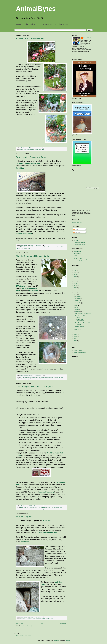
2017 (75, 281)
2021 (75, 272)
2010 (75, 332)
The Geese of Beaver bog (80, 259)
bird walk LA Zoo (43, 507)
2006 (75, 341)
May (77, 305)
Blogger (68, 640)
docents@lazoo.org (46, 492)
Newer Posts (20, 623)
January (78, 329)
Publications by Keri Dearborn (56, 24)
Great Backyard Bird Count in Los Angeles (36, 509)
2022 (75, 270)
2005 (75, 343)
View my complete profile (79, 55)
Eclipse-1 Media (78, 350)
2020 (75, 275)
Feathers (76, 255)
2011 (75, 294)
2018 (75, 279)
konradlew (56, 640)
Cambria (76, 240)
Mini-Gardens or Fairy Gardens (30, 38)
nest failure (40, 379)
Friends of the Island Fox (80, 352)
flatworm (19, 248)
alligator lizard (23, 619)
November (78, 299)
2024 (75, 268)
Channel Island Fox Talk (80, 244)
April (77, 307)
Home (19, 24)
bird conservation (30, 507)
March (77, 310)
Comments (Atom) (27, 626)
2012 (75, 292)
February (78, 312)
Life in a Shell (77, 253)
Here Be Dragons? (24, 517)
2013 (75, 290)
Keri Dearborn (35, 149)
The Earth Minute (32, 24)
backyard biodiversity (56, 247)
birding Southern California (53, 507)
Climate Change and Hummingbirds (32, 256)
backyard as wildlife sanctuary (44, 247)
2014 (75, 288)
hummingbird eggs (26, 379)
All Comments (78, 232)
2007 (75, 339)
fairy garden (29, 149)
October (78, 301)
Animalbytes (23, 149)
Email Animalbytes (77, 222)
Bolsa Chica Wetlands (79, 242)
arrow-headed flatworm (31, 247)
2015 (75, 286)
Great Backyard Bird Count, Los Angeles (34, 387)
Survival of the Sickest (79, 261)
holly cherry (48, 619)
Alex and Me (77, 257)
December (78, 296)
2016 (75, 283)
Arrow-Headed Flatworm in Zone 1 (32, 157)
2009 (75, 334)
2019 (75, 277)
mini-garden (42, 149)
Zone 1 (30, 248)
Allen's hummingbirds (25, 377)
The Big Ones (77, 251)
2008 (75, 336)
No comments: (38, 148)
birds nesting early (50, 377)
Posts (76, 229)
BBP (62, 247)
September (78, 303)
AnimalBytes (36, 9)
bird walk (37, 507)
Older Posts (63, 623)
